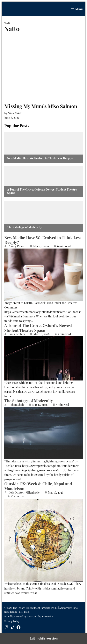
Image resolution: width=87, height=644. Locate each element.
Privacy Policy (12, 621)
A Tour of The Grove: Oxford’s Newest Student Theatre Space (42, 191)
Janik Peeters (17, 334)
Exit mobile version (44, 638)
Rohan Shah (16, 405)
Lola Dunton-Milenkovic (24, 492)
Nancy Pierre (17, 246)
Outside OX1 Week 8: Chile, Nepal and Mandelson (38, 486)
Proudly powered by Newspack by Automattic (29, 616)
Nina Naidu (15, 113)
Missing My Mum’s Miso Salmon (41, 106)
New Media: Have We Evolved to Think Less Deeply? (40, 158)
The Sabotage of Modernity (25, 227)
